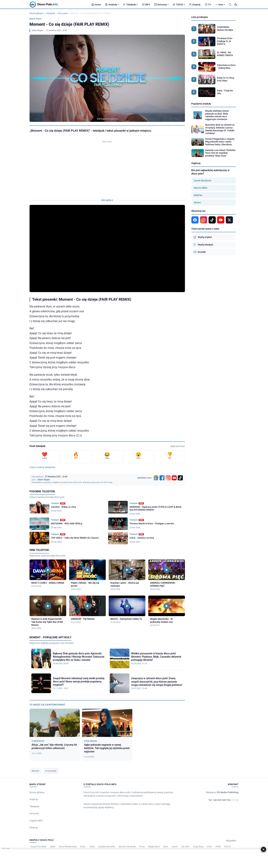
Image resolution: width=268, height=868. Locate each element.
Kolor (166, 847)
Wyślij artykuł (203, 237)
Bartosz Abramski (127, 847)
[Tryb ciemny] (236, 4)
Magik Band (154, 847)
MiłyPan (198, 195)
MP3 (146, 5)
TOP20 (179, 5)
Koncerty (161, 5)
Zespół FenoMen (39, 847)
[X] (229, 220)
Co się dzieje (51, 771)
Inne (220, 5)
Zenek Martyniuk (203, 181)
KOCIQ (227, 847)
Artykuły (112, 5)
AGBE (218, 847)
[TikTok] (180, 478)
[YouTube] (174, 478)
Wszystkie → (232, 841)
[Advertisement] (107, 169)
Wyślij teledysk (203, 245)
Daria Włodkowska (68, 847)
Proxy (142, 847)
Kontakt (200, 252)
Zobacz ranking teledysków (43, 467)
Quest (174, 847)
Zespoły (195, 5)
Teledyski (130, 5)
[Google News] (156, 478)
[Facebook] (162, 478)
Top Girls (185, 847)
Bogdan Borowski (107, 847)
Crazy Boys (198, 847)
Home (96, 5)
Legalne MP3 (36, 821)
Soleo (92, 847)
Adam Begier (38, 30)
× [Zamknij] (264, 849)
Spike (53, 847)
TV (208, 5)
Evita (209, 847)
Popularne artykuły (201, 104)
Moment (36, 771)
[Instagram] (168, 478)
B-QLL (83, 847)
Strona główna (36, 13)
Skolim (197, 202)
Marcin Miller (201, 188)
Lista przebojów (200, 17)
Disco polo (63, 13)
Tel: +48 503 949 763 (224, 800)
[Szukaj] (230, 4)
